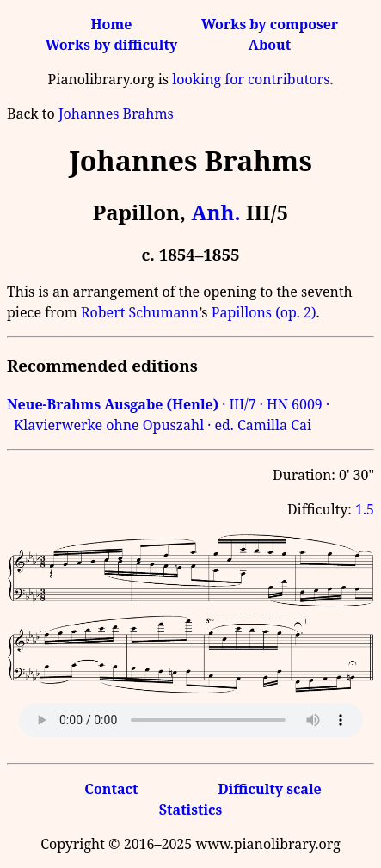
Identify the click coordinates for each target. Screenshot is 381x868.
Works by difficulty (112, 45)
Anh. (215, 212)
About (270, 45)
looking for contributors (251, 79)
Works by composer (270, 24)
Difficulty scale (269, 789)
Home (111, 24)
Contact (111, 789)
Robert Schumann (140, 312)
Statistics (190, 810)
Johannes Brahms (116, 114)
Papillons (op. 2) (264, 312)
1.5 (365, 509)
